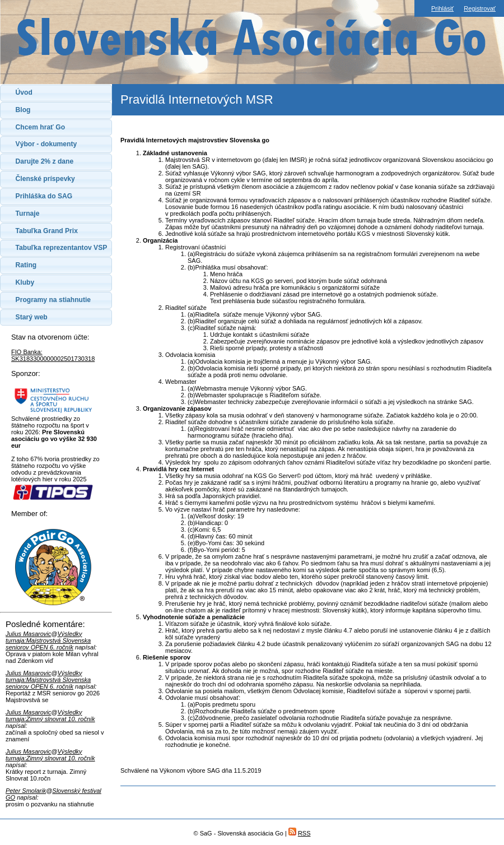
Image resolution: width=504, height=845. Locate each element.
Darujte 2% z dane (45, 161)
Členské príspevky (45, 179)
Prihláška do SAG (44, 196)
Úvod (24, 92)
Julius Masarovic (28, 634)
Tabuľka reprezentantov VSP (62, 248)
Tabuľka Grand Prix (47, 231)
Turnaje (28, 213)
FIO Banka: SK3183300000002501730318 (53, 355)
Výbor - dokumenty (46, 144)
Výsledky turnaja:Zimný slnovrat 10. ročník (50, 716)
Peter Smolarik (26, 791)
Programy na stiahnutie (53, 300)
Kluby (25, 282)
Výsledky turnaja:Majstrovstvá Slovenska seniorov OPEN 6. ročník (48, 640)
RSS (304, 833)
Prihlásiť (442, 8)
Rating (26, 265)
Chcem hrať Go (40, 127)
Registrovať (480, 8)
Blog (23, 110)
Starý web (32, 317)
